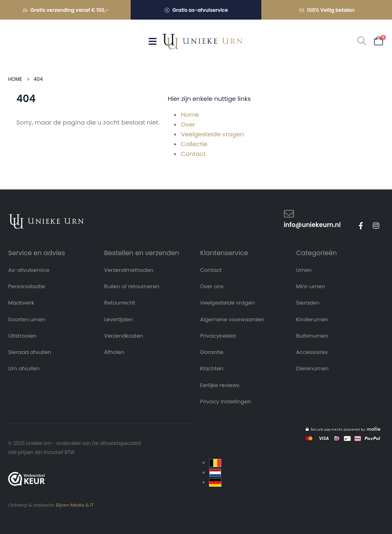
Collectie (194, 144)
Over (188, 124)
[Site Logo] (203, 41)
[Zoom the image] (46, 218)
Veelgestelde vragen (213, 134)
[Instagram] (376, 226)
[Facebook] (361, 226)
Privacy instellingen (226, 402)
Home (190, 115)
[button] (362, 41)
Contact (193, 154)
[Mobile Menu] (155, 41)
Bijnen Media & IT (75, 505)
